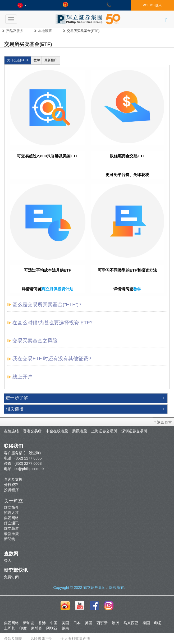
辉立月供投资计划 (57, 289)
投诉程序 (11, 490)
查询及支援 (13, 479)
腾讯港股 (80, 431)
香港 (42, 623)
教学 (37, 60)
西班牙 (102, 623)
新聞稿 (10, 539)
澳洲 (116, 623)
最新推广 (51, 60)
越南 (65, 628)
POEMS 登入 (152, 5)
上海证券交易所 (104, 431)
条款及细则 (13, 638)
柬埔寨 (36, 628)
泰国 (146, 623)
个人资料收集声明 (75, 638)
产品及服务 (15, 31)
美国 (65, 623)
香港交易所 (32, 431)
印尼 (158, 623)
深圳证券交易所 (134, 431)
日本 (77, 623)
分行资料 (11, 485)
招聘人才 (11, 513)
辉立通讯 (11, 523)
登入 (8, 561)
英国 (89, 623)
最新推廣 (11, 534)
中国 (54, 623)
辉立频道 (11, 528)
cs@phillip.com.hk (29, 469)
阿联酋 (52, 628)
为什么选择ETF (18, 60)
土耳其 (10, 628)
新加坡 (29, 623)
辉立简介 (11, 507)
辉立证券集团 (94, 588)
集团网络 (11, 518)
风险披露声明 (42, 638)
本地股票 (45, 31)
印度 (23, 628)
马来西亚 (131, 623)
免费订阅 (11, 577)
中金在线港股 (57, 431)
